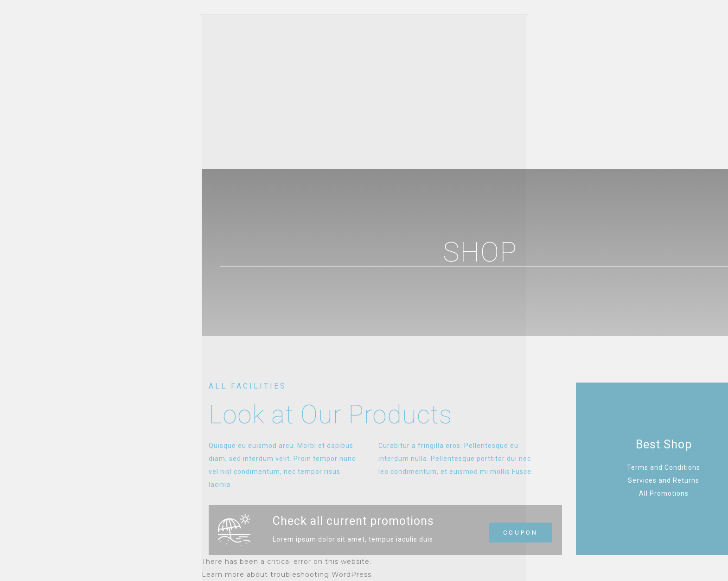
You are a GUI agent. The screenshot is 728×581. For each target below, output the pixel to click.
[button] (520, 533)
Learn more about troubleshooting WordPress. (287, 575)
